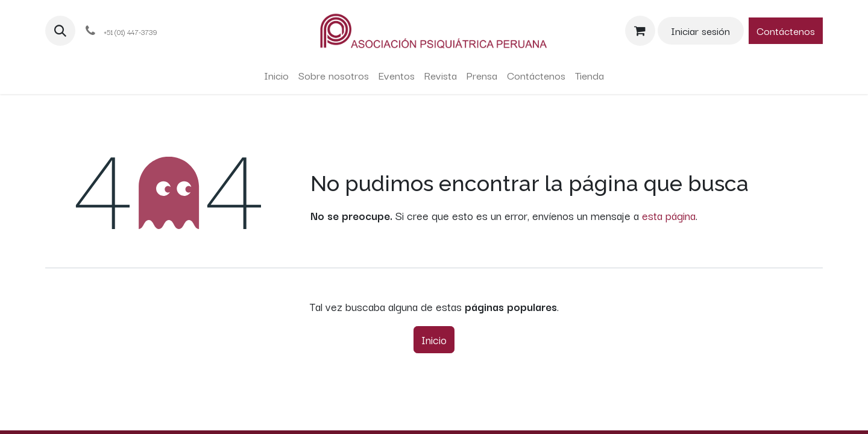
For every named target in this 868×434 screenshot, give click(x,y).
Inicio (434, 339)
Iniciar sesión (700, 30)
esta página (669, 215)
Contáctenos (786, 30)
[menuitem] (276, 75)
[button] (60, 31)
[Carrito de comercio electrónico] (640, 31)
